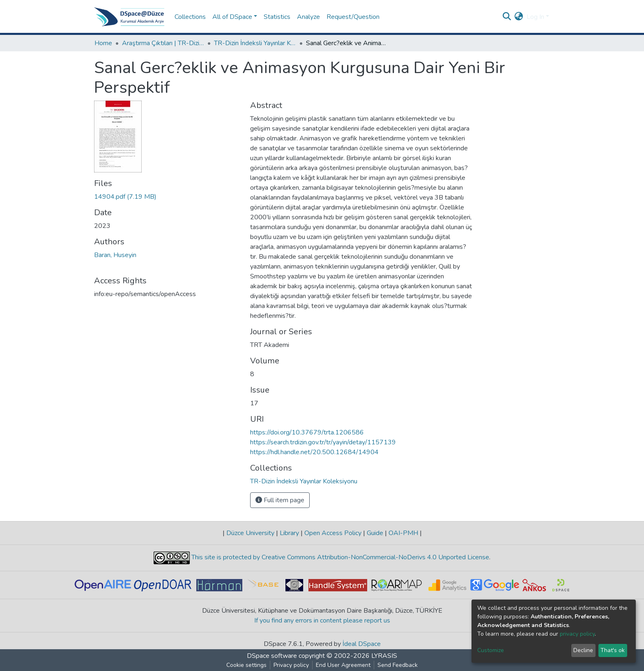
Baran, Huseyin (115, 255)
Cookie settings (246, 665)
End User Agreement (343, 665)
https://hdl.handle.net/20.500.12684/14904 (314, 452)
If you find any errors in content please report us (322, 620)
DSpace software (272, 656)
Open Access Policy (333, 533)
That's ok (613, 650)
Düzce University (250, 533)
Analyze (308, 17)
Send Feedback (398, 665)
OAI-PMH (403, 533)
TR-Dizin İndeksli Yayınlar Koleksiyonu (255, 43)
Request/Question (353, 17)
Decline (583, 650)
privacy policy (577, 634)
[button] (519, 17)
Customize (491, 650)
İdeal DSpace (362, 644)
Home (103, 43)
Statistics (277, 17)
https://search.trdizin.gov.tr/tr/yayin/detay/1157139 (323, 442)
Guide (375, 533)
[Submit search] (507, 17)
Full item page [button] (280, 500)
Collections (190, 17)
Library (289, 533)
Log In (535, 17)
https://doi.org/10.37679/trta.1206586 (307, 432)
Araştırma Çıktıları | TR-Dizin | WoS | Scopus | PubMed (163, 43)
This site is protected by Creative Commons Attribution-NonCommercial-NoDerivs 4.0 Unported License (339, 557)
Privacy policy (291, 665)
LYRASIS (384, 656)
